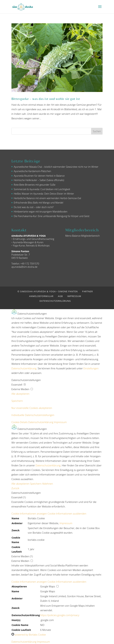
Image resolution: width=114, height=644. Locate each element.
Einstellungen (91, 368)
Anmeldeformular (41, 296)
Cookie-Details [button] (20, 422)
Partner (87, 291)
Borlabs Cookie (36, 518)
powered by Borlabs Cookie (29, 635)
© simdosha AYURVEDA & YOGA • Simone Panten (48, 291)
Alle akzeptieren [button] (20, 394)
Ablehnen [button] (47, 484)
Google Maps (48, 591)
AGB (60, 296)
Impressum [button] (60, 422)
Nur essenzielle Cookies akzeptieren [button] (32, 408)
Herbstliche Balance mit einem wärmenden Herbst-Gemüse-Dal (47, 198)
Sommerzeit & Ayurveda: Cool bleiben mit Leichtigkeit (42, 189)
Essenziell (19, 385)
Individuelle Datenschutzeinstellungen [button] (33, 415)
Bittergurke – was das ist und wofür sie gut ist (46, 99)
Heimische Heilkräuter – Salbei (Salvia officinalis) (39, 180)
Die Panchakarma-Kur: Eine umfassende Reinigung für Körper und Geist (52, 216)
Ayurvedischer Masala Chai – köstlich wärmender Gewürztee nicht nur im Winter (56, 167)
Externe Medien (22, 389)
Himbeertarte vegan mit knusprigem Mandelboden (41, 212)
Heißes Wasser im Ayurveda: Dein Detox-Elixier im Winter (44, 194)
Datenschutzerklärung (55, 301)
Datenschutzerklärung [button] (41, 422)
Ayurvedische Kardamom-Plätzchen (32, 171)
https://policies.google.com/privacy (60, 615)
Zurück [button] (15, 488)
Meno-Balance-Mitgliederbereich (83, 236)
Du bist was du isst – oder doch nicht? (34, 207)
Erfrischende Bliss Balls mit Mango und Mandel (39, 203)
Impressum (74, 296)
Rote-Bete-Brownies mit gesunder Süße (35, 185)
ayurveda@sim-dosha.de (25, 267)
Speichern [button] (17, 401)
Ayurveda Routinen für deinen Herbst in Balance (39, 176)
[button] (49, 514)
